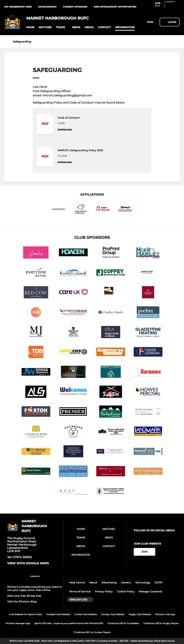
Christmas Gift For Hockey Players (92, 632)
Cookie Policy (126, 591)
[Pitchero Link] (172, 6)
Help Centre (77, 583)
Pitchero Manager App (18, 623)
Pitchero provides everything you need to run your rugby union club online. (34, 588)
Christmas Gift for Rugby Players (161, 623)
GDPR (158, 583)
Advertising (109, 583)
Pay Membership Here (18, 7)
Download (65, 130)
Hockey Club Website (113, 614)
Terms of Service (80, 591)
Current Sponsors (75, 7)
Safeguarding (47, 7)
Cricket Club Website (86, 614)
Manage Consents (150, 591)
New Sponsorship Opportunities (115, 7)
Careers (126, 583)
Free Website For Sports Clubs (25, 614)
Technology (143, 583)
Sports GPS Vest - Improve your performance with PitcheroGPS (69, 623)
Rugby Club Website (140, 614)
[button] (30, 27)
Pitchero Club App (165, 614)
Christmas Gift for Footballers (123, 623)
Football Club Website (58, 614)
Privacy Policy (104, 591)
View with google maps (28, 563)
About (93, 583)
